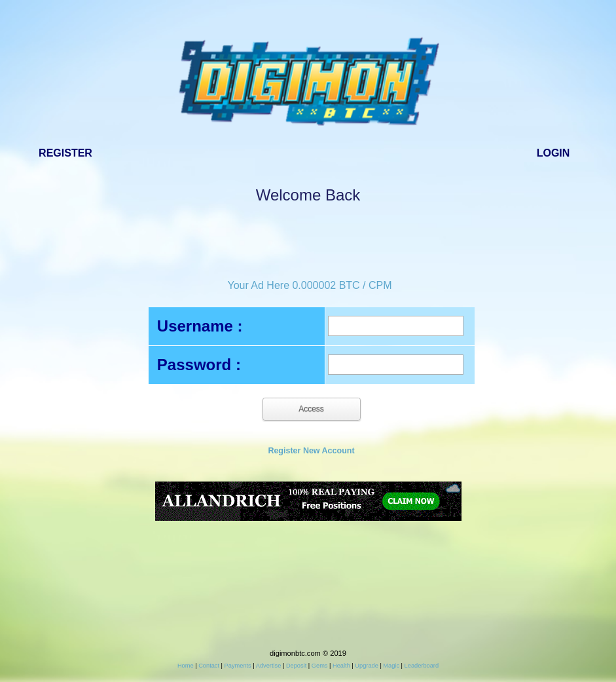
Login (553, 153)
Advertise (269, 666)
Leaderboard (422, 666)
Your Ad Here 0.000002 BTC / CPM (309, 285)
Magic (391, 666)
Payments (238, 666)
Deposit (296, 666)
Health (341, 666)
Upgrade (366, 666)
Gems (320, 666)
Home (186, 666)
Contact (209, 666)
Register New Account (311, 451)
